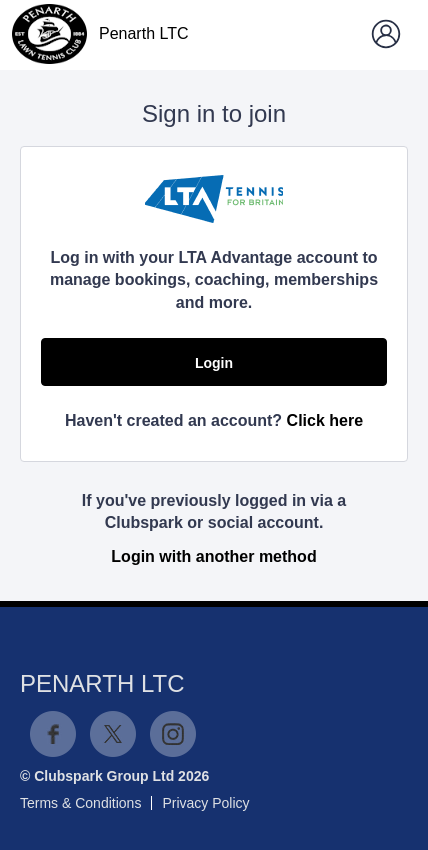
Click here (325, 420)
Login (214, 363)
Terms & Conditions (80, 803)
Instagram (173, 734)
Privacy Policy (205, 803)
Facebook (53, 734)
